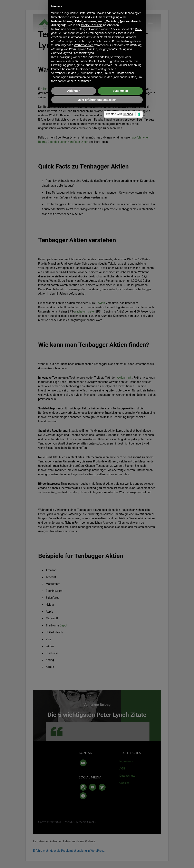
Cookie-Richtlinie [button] (92, 405)
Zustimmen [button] (120, 471)
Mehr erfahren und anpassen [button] (97, 480)
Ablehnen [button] (74, 471)
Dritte (138, 409)
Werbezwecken (84, 425)
